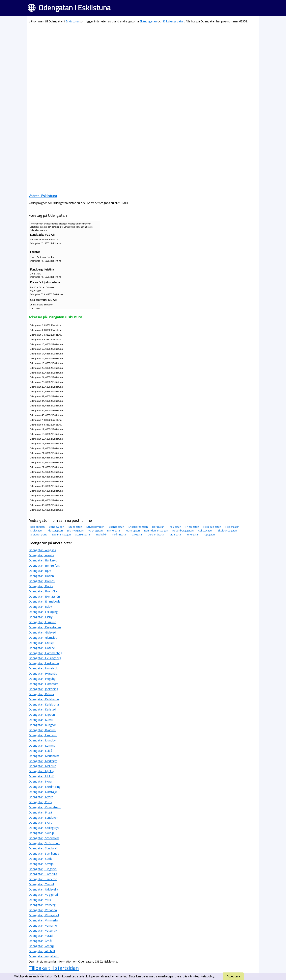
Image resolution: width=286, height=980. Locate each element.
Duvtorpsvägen (95, 527)
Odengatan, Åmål (40, 941)
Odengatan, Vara (40, 900)
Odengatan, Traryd (41, 884)
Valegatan (138, 534)
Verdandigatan (157, 534)
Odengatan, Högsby (42, 679)
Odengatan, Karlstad (42, 709)
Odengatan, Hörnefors (43, 684)
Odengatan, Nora (40, 781)
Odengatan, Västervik (43, 930)
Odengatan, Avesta (41, 555)
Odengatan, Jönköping (43, 689)
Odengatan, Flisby (41, 617)
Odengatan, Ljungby (42, 740)
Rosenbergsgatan (183, 530)
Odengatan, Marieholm (44, 756)
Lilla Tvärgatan (75, 530)
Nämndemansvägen (156, 530)
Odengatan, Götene (42, 648)
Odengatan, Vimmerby (43, 920)
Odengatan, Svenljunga (44, 853)
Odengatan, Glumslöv (43, 638)
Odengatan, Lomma (42, 746)
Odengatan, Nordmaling (45, 787)
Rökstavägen (206, 530)
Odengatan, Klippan (42, 715)
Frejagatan (175, 527)
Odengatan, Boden (41, 576)
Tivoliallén (102, 534)
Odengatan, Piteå (40, 812)
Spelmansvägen (61, 534)
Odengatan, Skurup (41, 833)
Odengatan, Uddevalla (43, 889)
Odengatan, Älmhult (42, 951)
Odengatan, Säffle (41, 859)
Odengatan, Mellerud (43, 766)
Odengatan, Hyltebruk (43, 668)
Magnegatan (95, 530)
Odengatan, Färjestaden (45, 627)
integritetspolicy (203, 976)
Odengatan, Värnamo (43, 926)
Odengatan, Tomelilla (43, 874)
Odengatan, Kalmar (41, 694)
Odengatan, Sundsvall (43, 848)
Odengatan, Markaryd (43, 761)
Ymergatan (193, 534)
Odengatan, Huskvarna (44, 663)
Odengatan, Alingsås (42, 550)
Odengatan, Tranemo (43, 879)
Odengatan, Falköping (43, 612)
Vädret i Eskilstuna (43, 196)
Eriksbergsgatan (174, 21)
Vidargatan (176, 534)
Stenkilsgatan (83, 534)
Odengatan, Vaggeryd (43, 895)
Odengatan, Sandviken (43, 818)
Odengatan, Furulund (43, 622)
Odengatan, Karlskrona (44, 704)
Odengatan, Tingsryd (43, 869)
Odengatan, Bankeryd (43, 560)
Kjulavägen (37, 530)
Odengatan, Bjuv (40, 571)
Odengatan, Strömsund (44, 843)
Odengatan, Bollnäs (42, 581)
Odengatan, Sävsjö (41, 864)
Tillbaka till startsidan (54, 968)
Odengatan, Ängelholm (44, 956)
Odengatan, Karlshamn (44, 699)
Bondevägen (57, 527)
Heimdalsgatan (212, 527)
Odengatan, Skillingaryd (44, 828)
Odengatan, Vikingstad (44, 915)
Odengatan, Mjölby (41, 771)
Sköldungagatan (227, 530)
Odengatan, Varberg (42, 905)
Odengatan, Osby (40, 802)
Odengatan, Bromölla (43, 591)
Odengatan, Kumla (41, 720)
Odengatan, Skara (40, 823)
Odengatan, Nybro (41, 797)
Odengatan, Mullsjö (42, 776)
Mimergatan (114, 530)
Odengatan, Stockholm (44, 838)
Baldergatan (38, 527)
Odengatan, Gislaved (42, 632)
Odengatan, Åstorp (41, 946)
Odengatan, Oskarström (45, 807)
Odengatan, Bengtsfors (44, 566)
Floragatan (158, 527)
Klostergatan (55, 530)
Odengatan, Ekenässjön (44, 596)
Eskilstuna (72, 21)
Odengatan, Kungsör (42, 725)
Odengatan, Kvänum (42, 730)
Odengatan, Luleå (40, 751)
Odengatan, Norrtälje (43, 792)
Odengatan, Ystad (41, 936)
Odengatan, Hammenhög (45, 653)
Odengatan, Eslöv (40, 607)
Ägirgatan (209, 534)
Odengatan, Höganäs (43, 673)
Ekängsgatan (148, 21)
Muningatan (133, 530)
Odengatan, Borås (41, 586)
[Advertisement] (143, 55)
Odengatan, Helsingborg (45, 658)
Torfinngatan (120, 534)
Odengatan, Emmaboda (44, 601)
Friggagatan (192, 527)
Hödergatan (232, 527)
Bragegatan (75, 527)
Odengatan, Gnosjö (42, 643)
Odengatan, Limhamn (43, 735)
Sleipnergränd (39, 534)
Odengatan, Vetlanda (43, 910)
